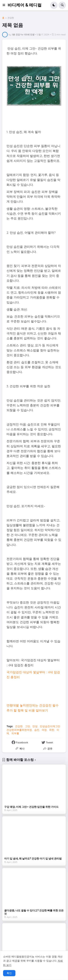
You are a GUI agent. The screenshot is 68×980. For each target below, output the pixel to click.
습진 (37, 730)
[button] (5, 5)
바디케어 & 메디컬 (25, 5)
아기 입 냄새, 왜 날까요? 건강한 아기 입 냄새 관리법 (33, 859)
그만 (28, 726)
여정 (44, 730)
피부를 (15, 733)
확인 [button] (9, 973)
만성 (35, 726)
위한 (52, 730)
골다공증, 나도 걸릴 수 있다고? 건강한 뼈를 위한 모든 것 (34, 912)
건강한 (11, 18)
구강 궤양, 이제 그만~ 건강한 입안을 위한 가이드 (31, 807)
